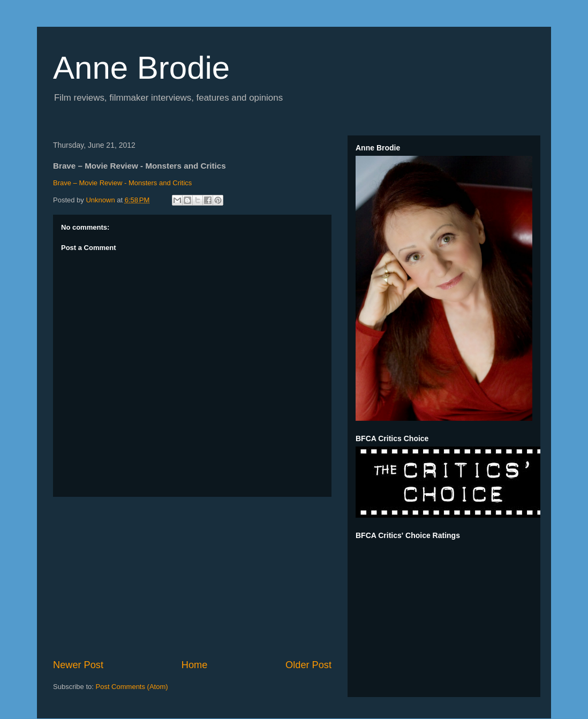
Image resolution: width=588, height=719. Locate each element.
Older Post (308, 665)
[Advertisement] (192, 578)
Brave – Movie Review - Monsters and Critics (122, 183)
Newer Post (78, 665)
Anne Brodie (141, 68)
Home (195, 665)
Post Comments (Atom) (132, 687)
